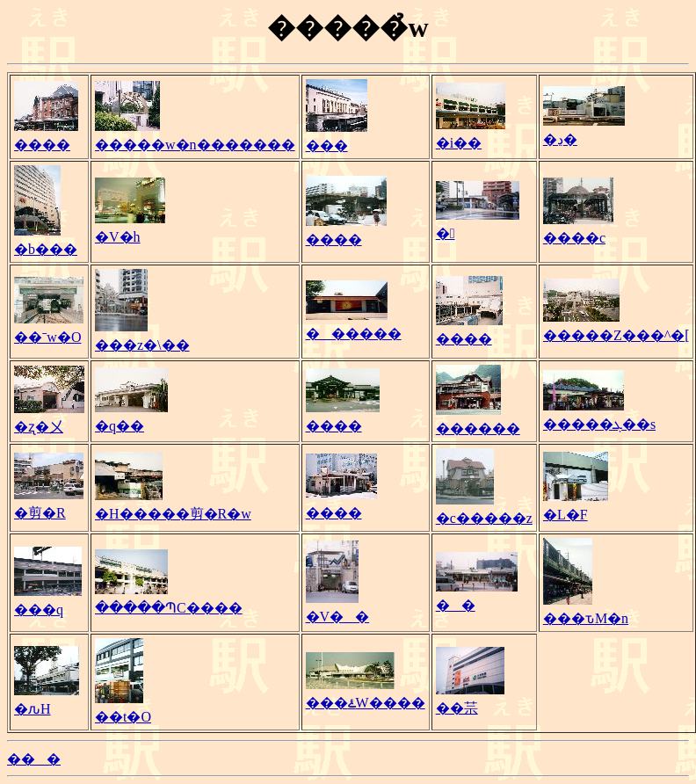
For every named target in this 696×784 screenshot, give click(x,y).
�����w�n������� (195, 145)
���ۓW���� (366, 703)
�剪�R (40, 513)
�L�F (565, 515)
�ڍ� (560, 139)
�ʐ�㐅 (39, 427)
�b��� (46, 249)
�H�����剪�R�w (173, 514)
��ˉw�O (47, 337)
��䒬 (457, 708)
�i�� (459, 143)
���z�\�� (142, 345)
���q (39, 610)
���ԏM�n (586, 618)
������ (478, 428)
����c (574, 238)
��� (327, 145)
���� (42, 145)
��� (34, 759)
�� (456, 605)
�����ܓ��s (599, 424)
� (446, 233)
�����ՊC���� (169, 608)
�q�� (120, 426)
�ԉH (33, 709)
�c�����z (484, 518)
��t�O (123, 717)
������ (354, 334)
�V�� (338, 617)
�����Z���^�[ (616, 335)
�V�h (118, 237)
